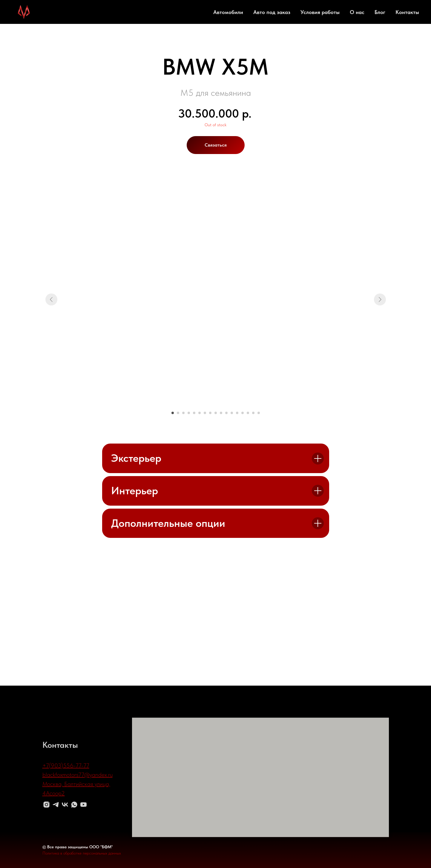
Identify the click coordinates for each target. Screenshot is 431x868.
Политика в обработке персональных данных (82, 853)
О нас (357, 12)
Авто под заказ (272, 12)
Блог (380, 12)
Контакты (407, 12)
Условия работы (320, 12)
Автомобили (228, 12)
